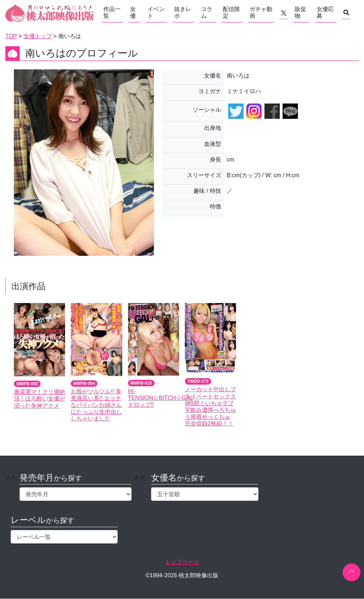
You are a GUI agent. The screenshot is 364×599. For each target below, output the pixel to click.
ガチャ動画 (261, 12)
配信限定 (231, 12)
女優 (133, 12)
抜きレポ (183, 12)
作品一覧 (112, 12)
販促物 (300, 12)
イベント (156, 12)
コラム (207, 12)
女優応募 (325, 12)
